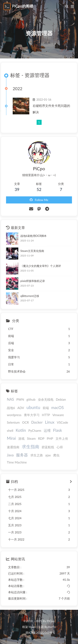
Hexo (32, 627)
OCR (25, 422)
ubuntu (33, 407)
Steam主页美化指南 (32, 251)
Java (10, 455)
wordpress (14, 415)
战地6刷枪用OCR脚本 (34, 236)
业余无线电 (46, 399)
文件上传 (62, 438)
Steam (31, 438)
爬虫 (56, 455)
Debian (61, 399)
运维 (47, 430)
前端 (46, 408)
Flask (58, 430)
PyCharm (35, 431)
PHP (50, 438)
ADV (21, 408)
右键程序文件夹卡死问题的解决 (51, 109)
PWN (20, 399)
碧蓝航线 (48, 447)
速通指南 (13, 447)
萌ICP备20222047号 (39, 633)
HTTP (46, 415)
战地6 (11, 408)
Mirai (11, 438)
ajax (48, 455)
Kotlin (21, 430)
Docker (37, 422)
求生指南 (31, 446)
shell (10, 431)
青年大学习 (32, 415)
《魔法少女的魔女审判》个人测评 (41, 266)
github (31, 399)
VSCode (62, 422)
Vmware (58, 415)
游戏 (21, 438)
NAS (10, 399)
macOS (58, 407)
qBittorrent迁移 (30, 296)
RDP (41, 438)
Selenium (13, 422)
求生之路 (37, 455)
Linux (50, 422)
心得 (60, 447)
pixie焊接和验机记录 (33, 281)
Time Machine (17, 462)
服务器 (22, 455)
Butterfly (50, 627)
